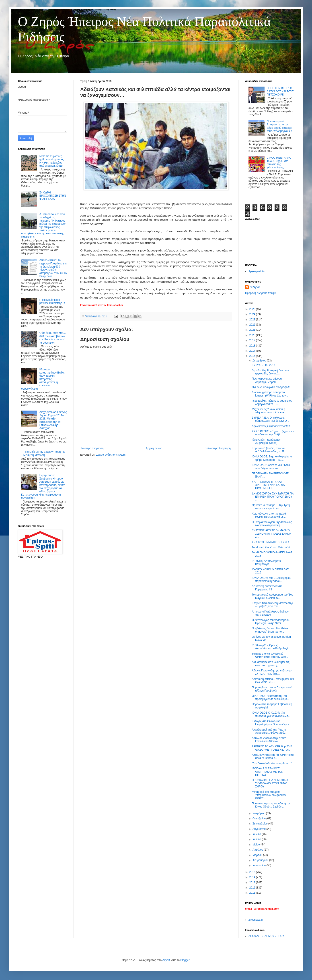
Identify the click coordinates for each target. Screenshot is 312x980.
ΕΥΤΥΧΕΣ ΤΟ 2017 (263, 365)
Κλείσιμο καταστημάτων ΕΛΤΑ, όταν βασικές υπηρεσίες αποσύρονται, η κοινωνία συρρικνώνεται (43, 379)
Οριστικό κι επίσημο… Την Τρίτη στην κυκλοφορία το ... (271, 507)
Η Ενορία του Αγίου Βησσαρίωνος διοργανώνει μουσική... (272, 524)
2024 (253, 314)
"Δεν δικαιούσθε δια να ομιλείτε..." (272, 763)
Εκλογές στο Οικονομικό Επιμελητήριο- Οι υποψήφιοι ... (272, 723)
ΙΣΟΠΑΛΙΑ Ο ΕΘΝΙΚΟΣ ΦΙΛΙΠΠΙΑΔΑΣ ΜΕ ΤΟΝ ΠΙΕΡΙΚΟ (268, 772)
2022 (253, 325)
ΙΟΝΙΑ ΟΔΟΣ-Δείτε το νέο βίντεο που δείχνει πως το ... (271, 467)
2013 (253, 882)
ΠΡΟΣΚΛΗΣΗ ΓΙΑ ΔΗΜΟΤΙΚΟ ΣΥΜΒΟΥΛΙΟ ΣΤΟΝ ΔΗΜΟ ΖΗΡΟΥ (270, 783)
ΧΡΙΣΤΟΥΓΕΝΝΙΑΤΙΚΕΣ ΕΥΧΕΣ (271, 542)
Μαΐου (257, 845)
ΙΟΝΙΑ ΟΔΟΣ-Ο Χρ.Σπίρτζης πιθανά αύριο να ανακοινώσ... (271, 714)
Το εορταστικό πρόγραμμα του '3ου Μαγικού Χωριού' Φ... (273, 596)
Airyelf (166, 960)
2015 (253, 872)
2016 (253, 356)
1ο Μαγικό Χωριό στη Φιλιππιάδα (272, 547)
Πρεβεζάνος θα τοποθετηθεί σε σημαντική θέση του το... (270, 630)
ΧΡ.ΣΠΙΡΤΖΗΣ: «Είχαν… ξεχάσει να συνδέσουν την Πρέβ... (273, 433)
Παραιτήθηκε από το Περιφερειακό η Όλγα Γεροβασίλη (272, 689)
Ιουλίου (257, 834)
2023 (253, 320)
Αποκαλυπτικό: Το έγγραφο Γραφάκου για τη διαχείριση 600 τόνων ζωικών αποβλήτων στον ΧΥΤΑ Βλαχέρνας (53, 268)
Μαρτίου (258, 855)
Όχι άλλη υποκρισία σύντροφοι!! (271, 387)
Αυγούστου (259, 829)
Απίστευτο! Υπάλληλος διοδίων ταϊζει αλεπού (270, 613)
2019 (253, 340)
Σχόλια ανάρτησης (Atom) (111, 455)
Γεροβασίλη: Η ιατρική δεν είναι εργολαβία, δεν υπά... (270, 372)
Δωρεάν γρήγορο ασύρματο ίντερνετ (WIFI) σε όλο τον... (270, 394)
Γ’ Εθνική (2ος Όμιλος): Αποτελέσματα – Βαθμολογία (271, 647)
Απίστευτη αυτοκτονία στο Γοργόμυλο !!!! (267, 588)
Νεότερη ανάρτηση (92, 448)
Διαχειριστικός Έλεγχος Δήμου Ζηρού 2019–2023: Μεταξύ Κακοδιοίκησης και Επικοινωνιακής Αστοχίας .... (53, 420)
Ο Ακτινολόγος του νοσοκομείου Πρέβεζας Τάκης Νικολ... (271, 622)
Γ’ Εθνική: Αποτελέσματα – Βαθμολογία (268, 563)
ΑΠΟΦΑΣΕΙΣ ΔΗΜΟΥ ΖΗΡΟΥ (266, 936)
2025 (253, 309)
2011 (253, 893)
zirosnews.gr (256, 920)
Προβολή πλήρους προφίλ (261, 293)
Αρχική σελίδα (154, 448)
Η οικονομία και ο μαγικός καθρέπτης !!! (52, 301)
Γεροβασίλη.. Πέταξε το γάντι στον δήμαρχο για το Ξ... (272, 402)
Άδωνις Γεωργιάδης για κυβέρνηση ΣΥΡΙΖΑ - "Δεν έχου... (272, 672)
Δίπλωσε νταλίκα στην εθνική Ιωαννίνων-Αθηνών (269, 740)
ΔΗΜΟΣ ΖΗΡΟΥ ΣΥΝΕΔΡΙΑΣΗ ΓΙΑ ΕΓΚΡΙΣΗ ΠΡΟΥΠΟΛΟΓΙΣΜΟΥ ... (273, 497)
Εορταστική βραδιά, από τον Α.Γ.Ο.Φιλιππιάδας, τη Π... (269, 450)
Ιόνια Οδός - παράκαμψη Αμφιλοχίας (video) (267, 441)
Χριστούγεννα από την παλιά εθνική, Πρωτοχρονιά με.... (269, 515)
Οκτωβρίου (259, 818)
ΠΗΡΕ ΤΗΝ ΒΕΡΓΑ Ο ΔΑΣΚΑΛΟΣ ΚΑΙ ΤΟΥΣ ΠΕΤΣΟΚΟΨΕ (280, 91)
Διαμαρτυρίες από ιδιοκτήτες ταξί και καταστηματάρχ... (271, 664)
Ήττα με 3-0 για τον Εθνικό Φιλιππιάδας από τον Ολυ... (270, 655)
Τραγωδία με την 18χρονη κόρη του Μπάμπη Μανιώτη (44, 453)
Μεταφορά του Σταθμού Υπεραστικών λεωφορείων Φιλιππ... (269, 795)
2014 (253, 877)
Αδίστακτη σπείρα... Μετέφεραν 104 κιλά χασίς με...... (273, 681)
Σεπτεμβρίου (260, 824)
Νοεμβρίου (259, 813)
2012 (253, 888)
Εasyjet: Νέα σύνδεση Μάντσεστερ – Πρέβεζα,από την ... (272, 605)
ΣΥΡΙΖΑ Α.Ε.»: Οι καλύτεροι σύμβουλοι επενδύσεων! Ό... (270, 419)
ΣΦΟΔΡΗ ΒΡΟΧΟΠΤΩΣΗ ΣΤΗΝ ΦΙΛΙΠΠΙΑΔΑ (53, 196)
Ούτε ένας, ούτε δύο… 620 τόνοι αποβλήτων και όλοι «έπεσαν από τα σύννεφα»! (53, 338)
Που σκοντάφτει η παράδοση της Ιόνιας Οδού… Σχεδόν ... (271, 805)
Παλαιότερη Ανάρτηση (218, 448)
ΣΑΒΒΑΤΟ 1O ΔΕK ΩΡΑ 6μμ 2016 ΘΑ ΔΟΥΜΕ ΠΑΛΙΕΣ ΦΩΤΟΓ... (272, 748)
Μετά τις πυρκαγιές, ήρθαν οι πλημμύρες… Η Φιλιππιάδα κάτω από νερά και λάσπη (53, 161)
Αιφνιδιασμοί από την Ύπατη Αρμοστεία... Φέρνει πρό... (269, 731)
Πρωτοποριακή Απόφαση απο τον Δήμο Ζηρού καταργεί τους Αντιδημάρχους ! (279, 126)
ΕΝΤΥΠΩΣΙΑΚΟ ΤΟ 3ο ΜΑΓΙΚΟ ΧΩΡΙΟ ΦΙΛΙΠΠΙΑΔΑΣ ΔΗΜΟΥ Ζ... (272, 534)
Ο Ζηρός (255, 287)
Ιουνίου (257, 839)
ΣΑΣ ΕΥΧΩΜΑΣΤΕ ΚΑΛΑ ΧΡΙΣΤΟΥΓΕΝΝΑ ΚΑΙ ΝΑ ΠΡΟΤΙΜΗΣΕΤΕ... (268, 485)
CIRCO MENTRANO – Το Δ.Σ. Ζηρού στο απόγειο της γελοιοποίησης (280, 163)
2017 (253, 351)
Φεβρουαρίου (261, 860)
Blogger (185, 960)
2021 (253, 330)
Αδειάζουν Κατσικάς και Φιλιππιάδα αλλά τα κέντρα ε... (273, 756)
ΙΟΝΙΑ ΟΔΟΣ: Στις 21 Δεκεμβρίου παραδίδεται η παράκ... (271, 579)
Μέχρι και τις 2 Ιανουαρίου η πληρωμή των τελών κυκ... (269, 411)
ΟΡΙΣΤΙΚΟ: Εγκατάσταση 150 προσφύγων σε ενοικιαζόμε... (271, 698)
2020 (253, 335)
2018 (253, 346)
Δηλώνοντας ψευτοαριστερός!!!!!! (271, 426)
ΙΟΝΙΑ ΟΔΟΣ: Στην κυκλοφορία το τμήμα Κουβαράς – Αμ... (272, 458)
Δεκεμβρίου (260, 361)
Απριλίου (258, 850)
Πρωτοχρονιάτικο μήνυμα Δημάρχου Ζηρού (267, 380)
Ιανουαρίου (260, 865)
